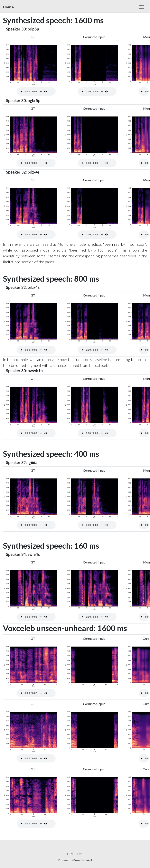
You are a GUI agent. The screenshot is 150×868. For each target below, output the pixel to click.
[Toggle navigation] (141, 7)
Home (8, 7)
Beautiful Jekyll (83, 860)
